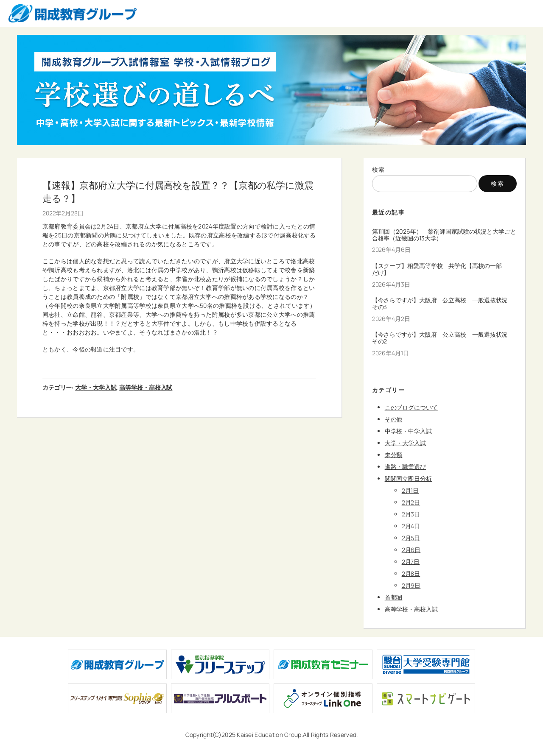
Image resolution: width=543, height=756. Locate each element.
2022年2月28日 (63, 213)
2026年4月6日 (391, 250)
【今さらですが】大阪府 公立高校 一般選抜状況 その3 (443, 304)
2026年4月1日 (390, 353)
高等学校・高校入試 (146, 387)
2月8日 (411, 573)
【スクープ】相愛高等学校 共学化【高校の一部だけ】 (437, 269)
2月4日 (411, 526)
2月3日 (411, 514)
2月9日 (411, 585)
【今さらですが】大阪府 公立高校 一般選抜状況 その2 (443, 338)
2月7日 (411, 562)
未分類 (394, 455)
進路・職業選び (405, 467)
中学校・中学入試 (408, 431)
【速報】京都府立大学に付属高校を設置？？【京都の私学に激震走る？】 (178, 192)
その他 (394, 419)
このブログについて (411, 407)
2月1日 (410, 490)
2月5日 (411, 538)
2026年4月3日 (391, 284)
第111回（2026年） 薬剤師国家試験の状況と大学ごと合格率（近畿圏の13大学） (444, 235)
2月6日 (411, 550)
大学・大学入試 (96, 387)
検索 (379, 169)
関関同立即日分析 (408, 478)
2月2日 (411, 502)
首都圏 (394, 597)
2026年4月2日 (391, 319)
